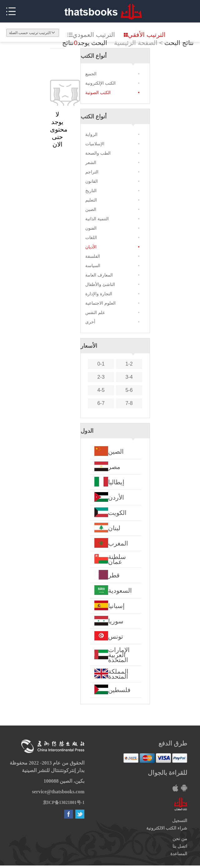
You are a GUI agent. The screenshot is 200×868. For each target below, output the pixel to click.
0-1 (101, 364)
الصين (91, 209)
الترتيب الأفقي (145, 35)
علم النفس (95, 312)
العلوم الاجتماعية (100, 303)
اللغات (91, 237)
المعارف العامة (99, 275)
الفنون (91, 228)
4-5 (101, 390)
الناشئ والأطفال (100, 284)
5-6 (129, 390)
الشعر (91, 162)
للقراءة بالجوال (167, 773)
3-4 (129, 377)
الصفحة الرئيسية (136, 43)
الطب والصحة (98, 153)
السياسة (93, 266)
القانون (92, 181)
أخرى (90, 322)
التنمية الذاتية (97, 219)
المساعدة (179, 854)
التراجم (92, 172)
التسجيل (180, 821)
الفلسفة (93, 256)
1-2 (129, 364)
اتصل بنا (180, 846)
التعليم (91, 200)
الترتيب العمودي (91, 35)
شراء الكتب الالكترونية (167, 828)
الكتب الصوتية (98, 92)
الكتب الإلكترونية (100, 83)
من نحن (180, 839)
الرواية (91, 134)
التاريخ (91, 191)
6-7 (101, 403)
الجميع (91, 74)
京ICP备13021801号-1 (64, 803)
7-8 (129, 403)
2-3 (101, 377)
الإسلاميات (95, 144)
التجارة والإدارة (99, 294)
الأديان (91, 247)
